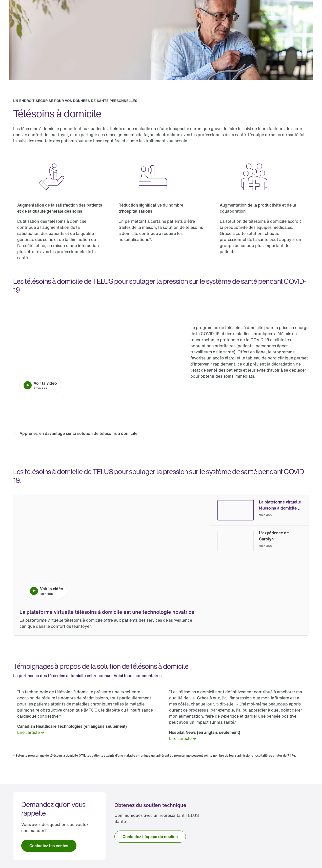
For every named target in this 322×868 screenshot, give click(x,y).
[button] (161, 433)
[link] (31, 732)
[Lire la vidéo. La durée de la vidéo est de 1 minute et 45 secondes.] (112, 553)
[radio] (259, 510)
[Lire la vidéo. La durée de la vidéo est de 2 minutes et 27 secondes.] (98, 352)
